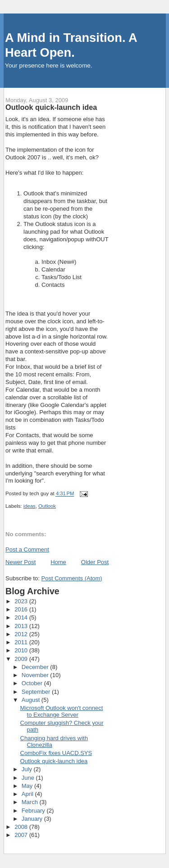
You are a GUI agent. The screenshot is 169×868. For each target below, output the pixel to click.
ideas (30, 506)
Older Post (95, 562)
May (28, 786)
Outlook (47, 506)
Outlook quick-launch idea (54, 761)
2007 (22, 835)
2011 (22, 642)
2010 (22, 650)
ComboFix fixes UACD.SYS (56, 753)
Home (58, 562)
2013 (22, 626)
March (31, 802)
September (37, 692)
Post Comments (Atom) (72, 578)
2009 (22, 659)
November (36, 675)
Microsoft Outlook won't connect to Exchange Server (62, 711)
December (36, 667)
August (32, 700)
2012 (22, 634)
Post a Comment (27, 549)
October (33, 683)
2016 (22, 609)
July (28, 769)
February (34, 811)
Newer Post (21, 562)
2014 (22, 617)
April (28, 794)
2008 (22, 827)
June (29, 778)
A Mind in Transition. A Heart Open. (71, 45)
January (33, 819)
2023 (22, 601)
